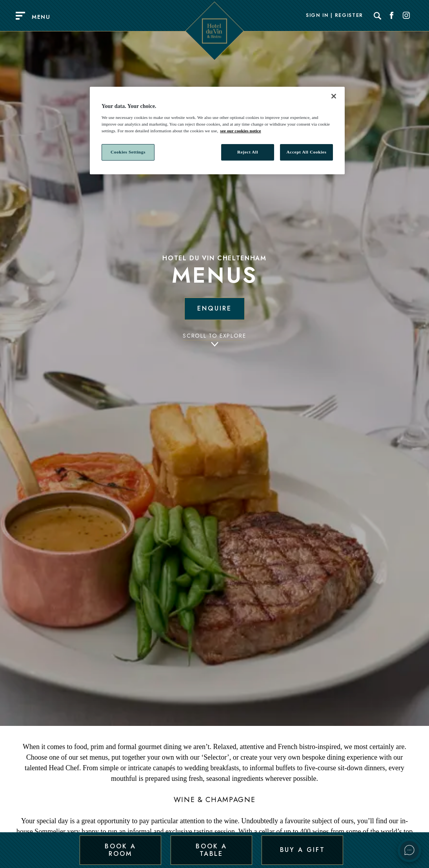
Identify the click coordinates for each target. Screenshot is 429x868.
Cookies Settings (128, 152)
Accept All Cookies (307, 152)
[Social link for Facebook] (392, 16)
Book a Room (120, 850)
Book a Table (211, 850)
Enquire (214, 308)
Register (349, 16)
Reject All (248, 152)
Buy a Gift (303, 850)
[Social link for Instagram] (406, 16)
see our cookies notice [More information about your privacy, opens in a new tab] (240, 131)
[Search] (378, 16)
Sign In (317, 16)
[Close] (334, 96)
